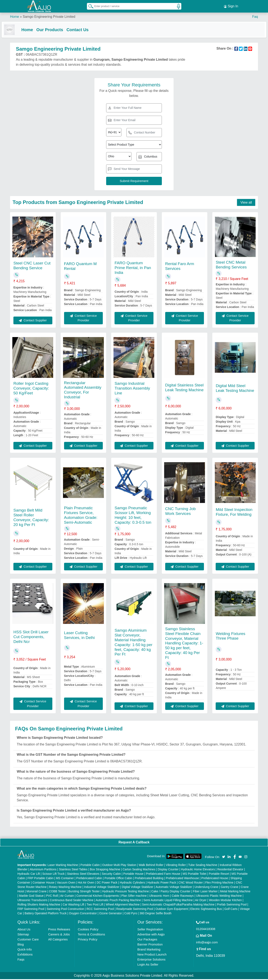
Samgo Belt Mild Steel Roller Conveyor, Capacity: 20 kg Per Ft (31, 518)
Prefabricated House (215, 879)
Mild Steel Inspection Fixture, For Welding (234, 513)
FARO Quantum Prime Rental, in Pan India (133, 269)
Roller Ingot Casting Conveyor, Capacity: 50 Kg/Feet (31, 389)
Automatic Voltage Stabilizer (174, 888)
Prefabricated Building (149, 879)
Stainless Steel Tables (73, 870)
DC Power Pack (107, 883)
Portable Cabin (90, 866)
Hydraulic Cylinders (132, 883)
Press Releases (59, 930)
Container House (43, 883)
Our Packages (147, 940)
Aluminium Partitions (43, 870)
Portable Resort (219, 875)
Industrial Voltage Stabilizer (102, 888)
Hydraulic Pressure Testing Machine (126, 892)
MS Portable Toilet (194, 875)
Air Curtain (67, 897)
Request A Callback (134, 843)
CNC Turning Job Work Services (180, 512)
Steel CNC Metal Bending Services (231, 266)
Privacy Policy (88, 940)
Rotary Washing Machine (65, 888)
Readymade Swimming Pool (135, 910)
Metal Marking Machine (235, 892)
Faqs (21, 960)
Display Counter (168, 870)
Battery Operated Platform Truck (46, 914)
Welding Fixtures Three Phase (230, 637)
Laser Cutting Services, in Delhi (79, 636)
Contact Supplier (33, 321)
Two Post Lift (95, 905)
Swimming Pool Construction (65, 910)
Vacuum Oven (66, 883)
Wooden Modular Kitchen (225, 901)
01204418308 (206, 930)
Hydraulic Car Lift (29, 875)
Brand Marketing (149, 950)
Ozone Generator (111, 914)
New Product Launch (152, 955)
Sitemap (23, 935)
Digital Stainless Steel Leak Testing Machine (184, 388)
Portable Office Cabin (118, 879)
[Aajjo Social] (224, 857)
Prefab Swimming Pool (232, 905)
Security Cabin (111, 875)
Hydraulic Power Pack (162, 883)
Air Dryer (201, 901)
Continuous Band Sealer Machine (72, 901)
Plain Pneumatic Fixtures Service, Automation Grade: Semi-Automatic (81, 516)
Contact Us (86, 30)
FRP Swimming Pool (31, 910)
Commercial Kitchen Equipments (98, 897)
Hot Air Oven (86, 883)
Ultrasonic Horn (159, 897)
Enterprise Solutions (151, 960)
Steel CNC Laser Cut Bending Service (32, 266)
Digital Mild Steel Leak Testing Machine (235, 389)
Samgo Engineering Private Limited (49, 17)
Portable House (133, 875)
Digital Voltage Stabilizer (138, 888)
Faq (255, 17)
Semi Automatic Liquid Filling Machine (168, 901)
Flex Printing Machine (219, 883)
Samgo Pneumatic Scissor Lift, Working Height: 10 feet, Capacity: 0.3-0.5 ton (133, 516)
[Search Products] (89, 6)
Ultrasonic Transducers (32, 901)
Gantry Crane (229, 888)
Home (15, 17)
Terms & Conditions (91, 935)
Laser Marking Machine (63, 866)
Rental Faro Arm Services (180, 267)
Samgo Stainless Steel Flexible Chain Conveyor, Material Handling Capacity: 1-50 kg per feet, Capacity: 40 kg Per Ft (184, 644)
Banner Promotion (150, 945)
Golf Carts (231, 910)
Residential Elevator (230, 870)
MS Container (65, 879)
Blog (21, 945)
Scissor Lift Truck (53, 875)
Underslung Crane (206, 888)
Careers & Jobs (59, 935)
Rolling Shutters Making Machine (39, 905)
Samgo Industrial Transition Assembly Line (132, 389)
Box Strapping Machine (105, 870)
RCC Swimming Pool (100, 910)
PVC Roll (52, 897)
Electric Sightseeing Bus (206, 910)
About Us (24, 930)
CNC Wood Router (191, 883)
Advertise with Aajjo (151, 935)
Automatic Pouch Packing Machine (118, 901)
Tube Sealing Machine (203, 866)
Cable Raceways (183, 897)
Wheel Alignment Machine (123, 905)
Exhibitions (25, 955)
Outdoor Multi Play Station (119, 866)
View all (246, 203)
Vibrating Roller (176, 866)
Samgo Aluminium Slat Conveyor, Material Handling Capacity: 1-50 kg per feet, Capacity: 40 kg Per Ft (133, 643)
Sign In (231, 6)
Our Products (58, 30)
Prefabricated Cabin (89, 879)
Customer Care (28, 940)
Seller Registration (150, 930)
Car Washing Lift (73, 905)
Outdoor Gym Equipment (172, 910)
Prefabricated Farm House (163, 875)
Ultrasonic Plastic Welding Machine (219, 897)
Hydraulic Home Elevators (198, 870)
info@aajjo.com (207, 943)
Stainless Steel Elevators (83, 875)
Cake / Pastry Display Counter (171, 892)
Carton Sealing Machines (139, 870)
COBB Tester (57, 892)
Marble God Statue (31, 897)
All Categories (58, 940)
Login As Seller (148, 965)
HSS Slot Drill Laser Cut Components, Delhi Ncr (31, 638)
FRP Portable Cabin (40, 879)
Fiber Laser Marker (205, 892)
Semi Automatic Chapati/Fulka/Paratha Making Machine (178, 905)
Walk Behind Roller (151, 866)
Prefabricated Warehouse (182, 879)
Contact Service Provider (83, 319)
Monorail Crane (37, 892)
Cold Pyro (131, 914)
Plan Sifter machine (134, 897)
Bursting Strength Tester (84, 892)
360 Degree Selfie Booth (155, 914)
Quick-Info (24, 950)
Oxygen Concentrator (83, 914)
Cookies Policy (88, 930)
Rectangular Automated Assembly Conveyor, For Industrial (83, 391)
